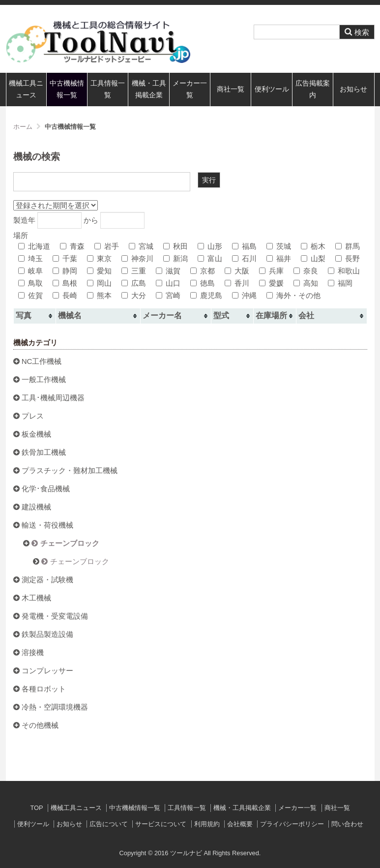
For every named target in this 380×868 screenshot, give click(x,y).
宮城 (141, 246)
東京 (99, 258)
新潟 (175, 258)
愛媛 (271, 283)
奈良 (306, 271)
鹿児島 (206, 295)
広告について (109, 824)
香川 (237, 283)
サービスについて (161, 824)
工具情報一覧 (108, 89)
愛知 (99, 271)
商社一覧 (231, 89)
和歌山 (344, 271)
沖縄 (244, 295)
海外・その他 (293, 295)
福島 (244, 246)
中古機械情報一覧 (67, 89)
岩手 (107, 246)
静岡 (65, 271)
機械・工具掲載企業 (149, 89)
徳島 (203, 283)
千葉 (65, 258)
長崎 (65, 295)
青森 (72, 246)
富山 (210, 258)
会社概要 (240, 824)
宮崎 (168, 295)
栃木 (313, 246)
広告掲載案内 (313, 89)
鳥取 (30, 283)
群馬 (348, 246)
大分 (134, 295)
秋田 (175, 246)
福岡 (340, 283)
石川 (244, 258)
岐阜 (30, 271)
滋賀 (168, 271)
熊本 (99, 295)
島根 (65, 283)
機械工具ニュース (26, 89)
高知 (306, 283)
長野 (348, 258)
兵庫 (271, 271)
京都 (203, 271)
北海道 (34, 246)
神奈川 (137, 258)
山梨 (313, 258)
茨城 (279, 246)
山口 (168, 283)
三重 (134, 271)
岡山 (99, 283)
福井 (279, 258)
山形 (210, 246)
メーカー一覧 (190, 89)
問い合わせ (347, 824)
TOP (36, 808)
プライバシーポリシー (292, 824)
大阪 (237, 271)
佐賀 (30, 295)
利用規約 (207, 824)
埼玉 (30, 258)
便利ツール (272, 89)
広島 (134, 283)
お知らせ (353, 89)
